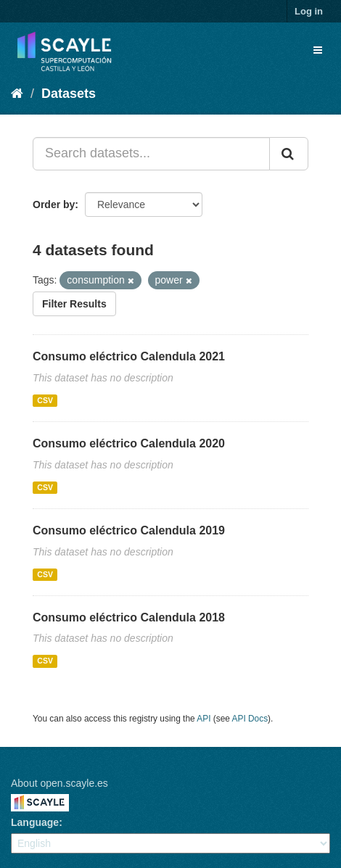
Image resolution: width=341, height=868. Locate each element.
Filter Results (74, 304)
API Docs (250, 719)
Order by (54, 204)
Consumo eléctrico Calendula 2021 (129, 356)
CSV (45, 400)
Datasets (69, 94)
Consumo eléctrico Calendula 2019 (129, 530)
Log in (309, 11)
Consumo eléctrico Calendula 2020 (129, 443)
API (204, 719)
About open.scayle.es (59, 783)
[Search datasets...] (151, 154)
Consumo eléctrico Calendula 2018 (129, 617)
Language (35, 822)
